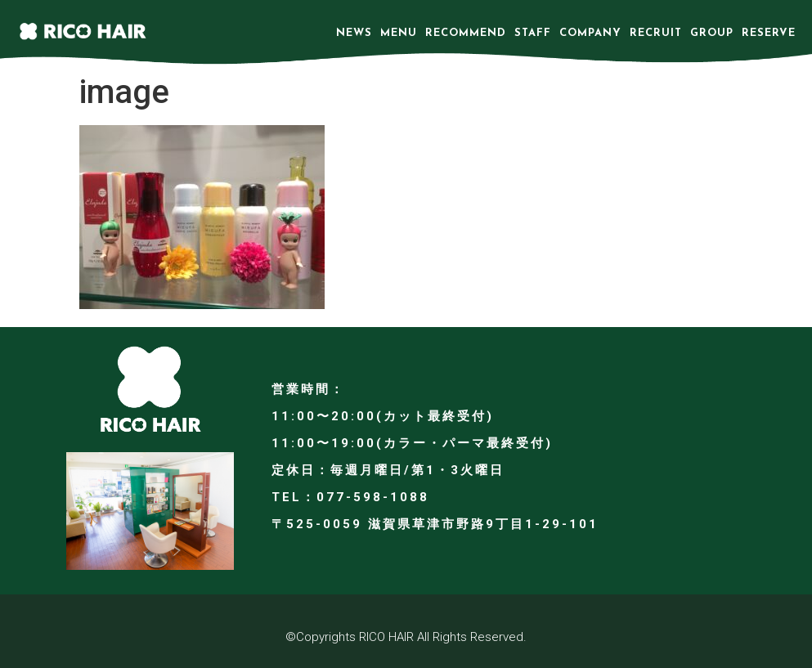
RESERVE (769, 33)
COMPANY (590, 33)
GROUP (712, 33)
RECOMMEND (466, 33)
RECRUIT (656, 33)
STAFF (533, 33)
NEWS (354, 33)
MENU (399, 33)
